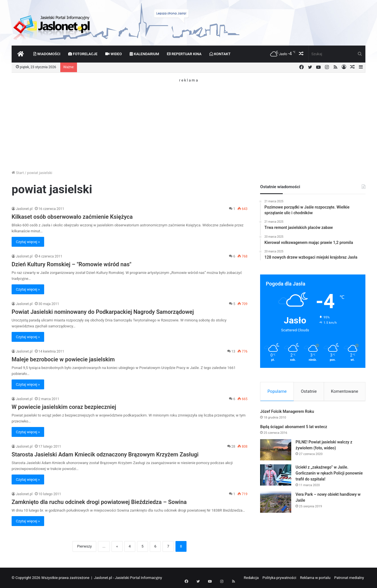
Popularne (277, 391)
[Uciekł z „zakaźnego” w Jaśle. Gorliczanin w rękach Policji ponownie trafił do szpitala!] (276, 476)
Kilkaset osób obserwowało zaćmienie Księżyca (72, 217)
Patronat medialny (349, 578)
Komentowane (344, 391)
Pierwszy (84, 546)
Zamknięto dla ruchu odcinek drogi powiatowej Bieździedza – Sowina (99, 502)
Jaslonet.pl (24, 209)
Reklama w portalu (315, 578)
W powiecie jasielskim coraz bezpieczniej (64, 407)
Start (18, 173)
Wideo (113, 54)
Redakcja (251, 578)
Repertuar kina (184, 54)
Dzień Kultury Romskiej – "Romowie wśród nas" (71, 264)
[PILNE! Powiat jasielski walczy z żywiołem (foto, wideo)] (276, 451)
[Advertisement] (188, 122)
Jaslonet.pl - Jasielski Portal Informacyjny (128, 578)
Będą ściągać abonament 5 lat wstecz (294, 428)
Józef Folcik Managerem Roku (287, 413)
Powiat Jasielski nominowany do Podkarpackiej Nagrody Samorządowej (103, 312)
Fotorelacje (83, 54)
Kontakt (220, 54)
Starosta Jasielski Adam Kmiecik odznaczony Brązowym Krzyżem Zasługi (105, 454)
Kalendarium (144, 54)
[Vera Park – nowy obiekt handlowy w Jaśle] (276, 503)
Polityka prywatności (279, 578)
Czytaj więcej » (28, 242)
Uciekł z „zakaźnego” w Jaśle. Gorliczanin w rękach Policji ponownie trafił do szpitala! (329, 474)
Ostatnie (309, 391)
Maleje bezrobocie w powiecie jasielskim (63, 359)
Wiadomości (47, 54)
